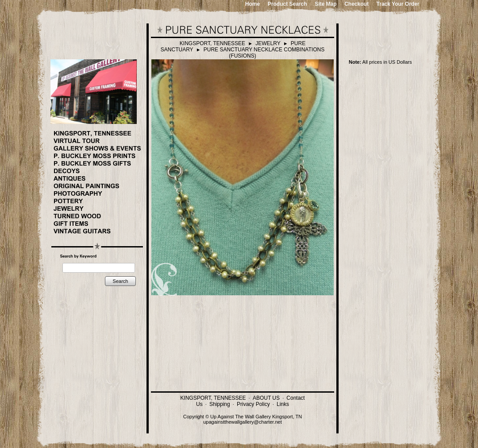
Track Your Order (398, 4)
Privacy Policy (253, 404)
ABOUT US (266, 398)
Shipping (220, 404)
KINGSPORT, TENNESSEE (212, 43)
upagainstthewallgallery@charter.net (243, 422)
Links (283, 404)
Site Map (326, 4)
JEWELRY (268, 43)
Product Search (287, 4)
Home (252, 4)
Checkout (357, 4)
